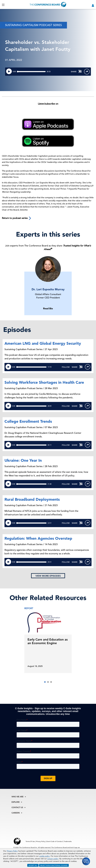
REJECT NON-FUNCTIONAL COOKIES (54, 865)
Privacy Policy (12, 851)
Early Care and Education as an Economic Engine (48, 641)
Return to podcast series (17, 218)
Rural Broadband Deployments (32, 499)
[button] (45, 682)
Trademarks (68, 841)
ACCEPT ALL (33, 865)
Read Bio (48, 308)
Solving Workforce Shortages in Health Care (44, 382)
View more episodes (48, 576)
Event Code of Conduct (55, 841)
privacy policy (53, 859)
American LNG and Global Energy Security (43, 343)
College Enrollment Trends (28, 421)
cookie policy (44, 856)
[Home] (48, 4)
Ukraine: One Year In (23, 460)
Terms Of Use (30, 841)
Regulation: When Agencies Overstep (38, 538)
